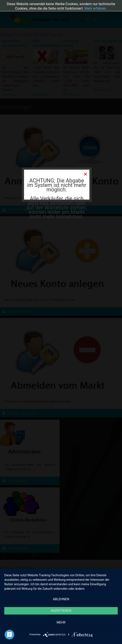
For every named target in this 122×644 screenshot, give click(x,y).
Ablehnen (61, 599)
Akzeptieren (61, 611)
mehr (61, 622)
